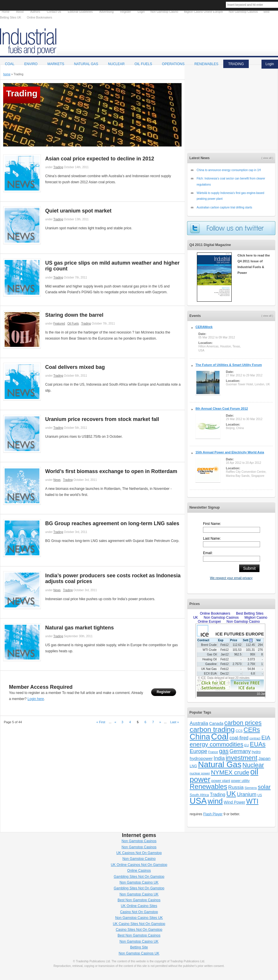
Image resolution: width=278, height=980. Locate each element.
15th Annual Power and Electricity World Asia (230, 452)
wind (215, 801)
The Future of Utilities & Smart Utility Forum (229, 365)
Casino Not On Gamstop (139, 912)
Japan (264, 758)
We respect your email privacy (231, 578)
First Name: (212, 524)
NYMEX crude (230, 772)
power (200, 779)
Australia (199, 723)
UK (231, 794)
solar (264, 787)
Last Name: (212, 538)
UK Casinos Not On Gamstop (139, 853)
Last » (175, 722)
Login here (36, 699)
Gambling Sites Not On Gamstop (139, 877)
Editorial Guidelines (80, 12)
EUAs (258, 744)
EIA (266, 738)
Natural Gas (86, 64)
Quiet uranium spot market (78, 211)
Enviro (31, 64)
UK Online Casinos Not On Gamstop (139, 865)
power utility (240, 781)
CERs (252, 730)
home (7, 74)
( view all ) (267, 316)
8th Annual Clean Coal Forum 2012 (222, 409)
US (260, 795)
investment (241, 758)
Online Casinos (139, 871)
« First (101, 722)
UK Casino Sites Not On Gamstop (139, 924)
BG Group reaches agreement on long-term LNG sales (112, 523)
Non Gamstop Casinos (139, 841)
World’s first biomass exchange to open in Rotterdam (111, 471)
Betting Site (139, 947)
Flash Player (213, 814)
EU (247, 745)
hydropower (201, 758)
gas (224, 751)
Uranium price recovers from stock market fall (102, 419)
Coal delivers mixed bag (75, 367)
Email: (208, 553)
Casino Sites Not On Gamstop (139, 930)
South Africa (199, 795)
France (213, 752)
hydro (256, 752)
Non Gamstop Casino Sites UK (139, 918)
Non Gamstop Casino (139, 859)
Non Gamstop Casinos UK (139, 953)
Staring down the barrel (74, 315)
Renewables (209, 787)
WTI (252, 801)
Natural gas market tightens (79, 628)
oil (254, 772)
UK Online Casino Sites (139, 906)
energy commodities (216, 744)
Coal (10, 64)
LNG (193, 766)
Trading (58, 167)
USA (198, 801)
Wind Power (234, 802)
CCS (239, 731)
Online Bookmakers (40, 18)
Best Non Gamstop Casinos (139, 900)
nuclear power (200, 773)
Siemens (251, 788)
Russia (236, 787)
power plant (221, 781)
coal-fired (239, 738)
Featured (59, 324)
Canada (216, 723)
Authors (35, 12)
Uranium (247, 794)
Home (6, 12)
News (57, 480)
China (200, 737)
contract (255, 738)
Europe (199, 751)
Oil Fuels (73, 324)
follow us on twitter (231, 228)
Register (164, 692)
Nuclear (253, 765)
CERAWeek (204, 327)
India (219, 758)
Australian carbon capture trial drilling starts (224, 207)
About (20, 12)
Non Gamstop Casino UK (139, 882)
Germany (240, 751)
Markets (56, 64)
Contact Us (54, 12)
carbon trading (212, 729)
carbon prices (243, 723)
